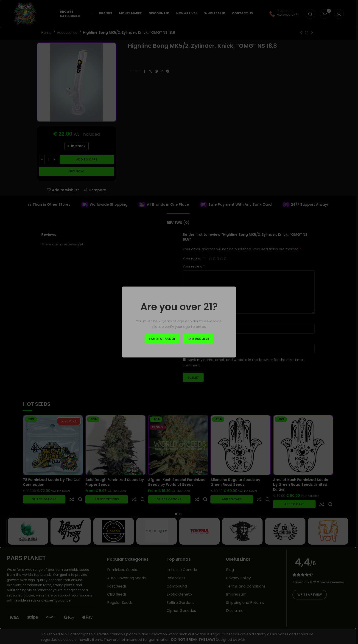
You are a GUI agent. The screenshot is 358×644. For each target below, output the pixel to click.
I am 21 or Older (162, 339)
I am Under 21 (198, 339)
